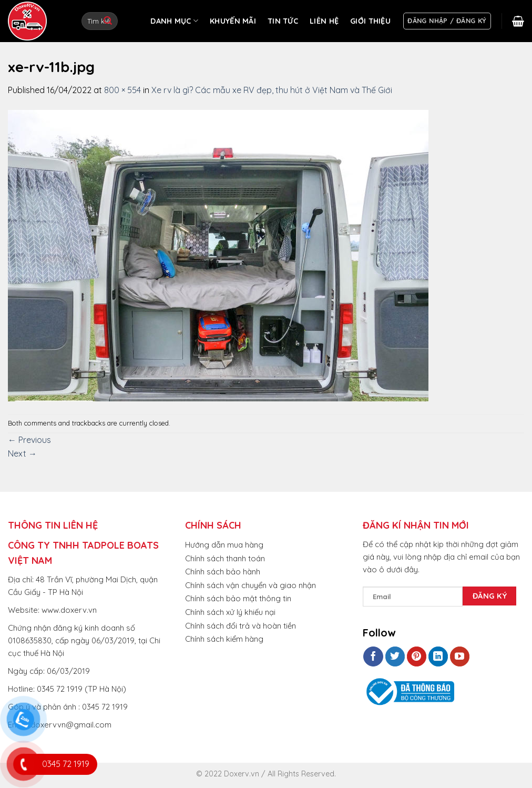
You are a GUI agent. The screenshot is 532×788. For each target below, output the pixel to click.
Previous (29, 440)
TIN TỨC (283, 21)
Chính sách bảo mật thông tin (238, 598)
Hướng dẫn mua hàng (224, 545)
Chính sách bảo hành (223, 572)
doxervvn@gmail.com (71, 725)
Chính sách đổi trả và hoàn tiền (241, 626)
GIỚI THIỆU (370, 21)
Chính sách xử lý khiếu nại (230, 612)
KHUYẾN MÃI (233, 21)
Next (22, 453)
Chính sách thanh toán (225, 558)
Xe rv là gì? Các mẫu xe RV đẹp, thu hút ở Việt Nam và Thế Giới (272, 90)
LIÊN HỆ (324, 21)
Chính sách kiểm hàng (224, 639)
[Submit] (108, 21)
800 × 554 (122, 90)
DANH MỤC (174, 21)
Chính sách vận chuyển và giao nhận (250, 585)
